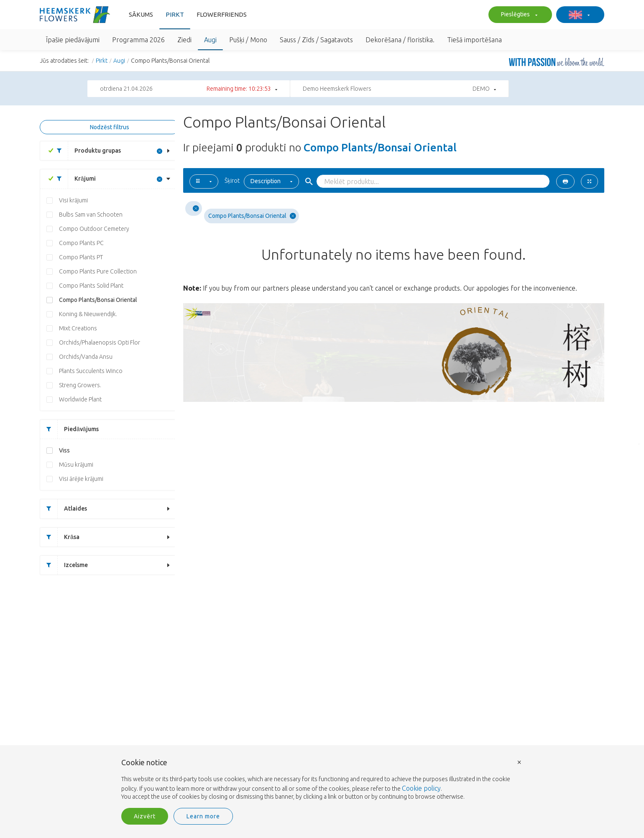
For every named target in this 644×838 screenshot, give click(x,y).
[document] (322, 780)
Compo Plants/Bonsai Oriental (98, 300)
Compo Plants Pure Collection (98, 271)
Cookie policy (421, 788)
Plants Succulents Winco (91, 371)
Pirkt (175, 14)
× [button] (519, 762)
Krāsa (60, 537)
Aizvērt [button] (145, 816)
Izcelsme (64, 565)
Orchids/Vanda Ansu (86, 357)
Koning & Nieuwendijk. (88, 314)
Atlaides (64, 509)
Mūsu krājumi (76, 465)
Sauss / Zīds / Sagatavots (316, 40)
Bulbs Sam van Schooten (91, 215)
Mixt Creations (78, 328)
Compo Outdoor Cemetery (94, 229)
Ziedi (184, 40)
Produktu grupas (86, 151)
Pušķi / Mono (248, 40)
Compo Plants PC (81, 243)
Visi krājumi (73, 200)
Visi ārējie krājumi (81, 479)
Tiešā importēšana (474, 40)
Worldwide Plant (80, 399)
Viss (64, 450)
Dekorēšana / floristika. (400, 40)
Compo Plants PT (81, 257)
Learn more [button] (203, 816)
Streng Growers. (80, 385)
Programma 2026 (138, 40)
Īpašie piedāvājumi (73, 40)
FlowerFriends (222, 14)
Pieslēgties (518, 15)
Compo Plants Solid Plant (91, 286)
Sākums (141, 14)
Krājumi (73, 179)
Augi (210, 40)
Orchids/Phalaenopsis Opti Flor (100, 342)
